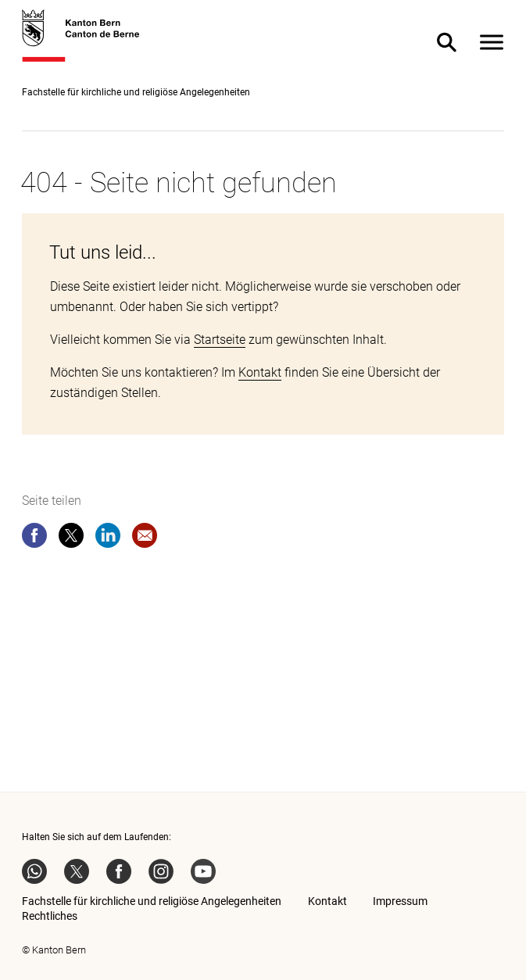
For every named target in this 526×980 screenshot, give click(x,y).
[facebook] (34, 538)
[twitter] (71, 538)
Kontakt (260, 372)
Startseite (220, 340)
